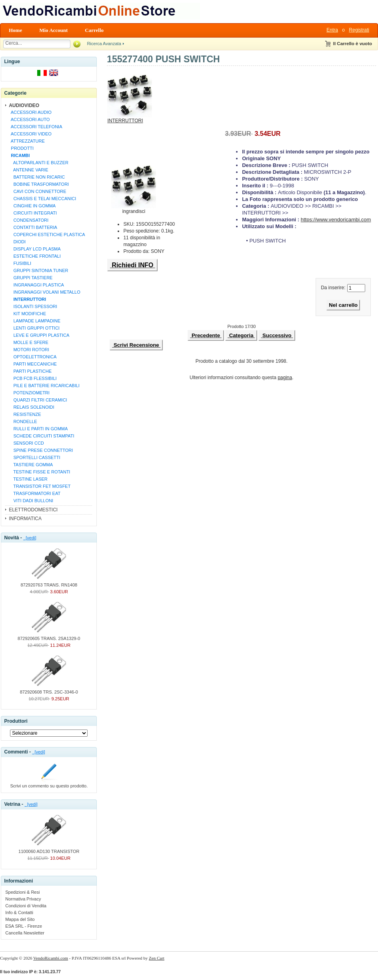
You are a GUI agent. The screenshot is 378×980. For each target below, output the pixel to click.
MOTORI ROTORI (29, 350)
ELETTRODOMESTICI (33, 510)
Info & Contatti (19, 912)
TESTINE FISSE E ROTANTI (39, 472)
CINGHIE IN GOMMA (32, 206)
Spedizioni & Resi (22, 892)
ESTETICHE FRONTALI (35, 256)
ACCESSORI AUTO (29, 119)
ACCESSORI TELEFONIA (35, 127)
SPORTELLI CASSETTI (34, 457)
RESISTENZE (25, 414)
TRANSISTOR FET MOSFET (39, 486)
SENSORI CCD (26, 443)
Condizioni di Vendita (26, 906)
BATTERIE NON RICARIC (37, 177)
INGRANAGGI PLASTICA (36, 285)
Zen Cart (157, 958)
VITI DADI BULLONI (31, 501)
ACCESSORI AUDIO (30, 112)
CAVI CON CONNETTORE (37, 191)
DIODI (17, 242)
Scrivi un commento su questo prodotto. (49, 783)
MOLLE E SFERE (28, 342)
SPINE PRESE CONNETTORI (41, 450)
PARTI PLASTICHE (30, 371)
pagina (285, 378)
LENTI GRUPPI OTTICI (34, 328)
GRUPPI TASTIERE (30, 278)
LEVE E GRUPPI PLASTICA (39, 335)
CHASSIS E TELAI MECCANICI (42, 199)
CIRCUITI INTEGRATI (33, 213)
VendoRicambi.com (51, 958)
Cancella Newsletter (25, 933)
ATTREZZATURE (27, 141)
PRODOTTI (21, 148)
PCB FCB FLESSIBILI (32, 378)
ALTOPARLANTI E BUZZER (38, 163)
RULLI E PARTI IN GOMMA (38, 429)
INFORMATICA (25, 519)
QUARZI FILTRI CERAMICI (38, 400)
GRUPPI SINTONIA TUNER (38, 270)
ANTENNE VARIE (28, 170)
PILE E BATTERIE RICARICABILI (44, 386)
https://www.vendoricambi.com (336, 220)
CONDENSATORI (28, 220)
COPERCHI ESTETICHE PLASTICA (47, 235)
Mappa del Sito (20, 919)
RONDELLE (23, 421)
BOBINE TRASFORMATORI (39, 184)
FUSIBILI (20, 263)
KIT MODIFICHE (27, 314)
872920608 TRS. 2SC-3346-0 (49, 690)
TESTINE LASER (28, 479)
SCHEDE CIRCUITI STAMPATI (41, 436)
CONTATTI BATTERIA (33, 227)
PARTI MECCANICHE (33, 364)
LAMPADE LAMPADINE (34, 321)
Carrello (94, 30)
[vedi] (30, 538)
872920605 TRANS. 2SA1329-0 (49, 636)
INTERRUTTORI (130, 118)
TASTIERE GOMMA (31, 465)
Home (15, 30)
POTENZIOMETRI (29, 393)
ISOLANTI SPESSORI (33, 306)
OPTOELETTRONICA (32, 357)
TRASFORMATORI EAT (34, 493)
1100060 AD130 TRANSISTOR (49, 849)
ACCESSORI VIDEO (30, 134)
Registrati (359, 30)
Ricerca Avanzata (104, 44)
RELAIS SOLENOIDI (31, 407)
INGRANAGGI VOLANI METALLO (44, 292)
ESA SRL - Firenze (24, 926)
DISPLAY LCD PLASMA (34, 249)
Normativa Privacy (23, 899)
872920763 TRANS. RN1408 (49, 582)
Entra (332, 30)
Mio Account (53, 30)
